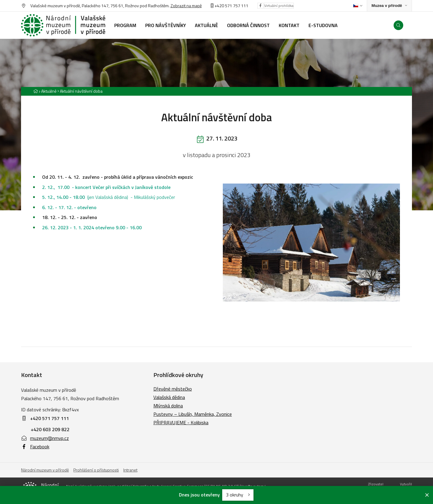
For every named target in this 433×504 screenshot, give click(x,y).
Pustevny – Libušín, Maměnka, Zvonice (193, 414)
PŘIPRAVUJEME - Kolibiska (181, 422)
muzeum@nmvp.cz (45, 438)
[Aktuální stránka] (80, 91)
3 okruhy (238, 495)
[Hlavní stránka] (35, 91)
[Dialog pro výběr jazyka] (358, 6)
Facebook (35, 447)
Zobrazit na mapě (186, 6)
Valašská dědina (169, 397)
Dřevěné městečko (173, 389)
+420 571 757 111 (231, 6)
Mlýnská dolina (168, 406)
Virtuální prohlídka (279, 6)
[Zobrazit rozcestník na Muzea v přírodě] (389, 6)
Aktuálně (49, 91)
